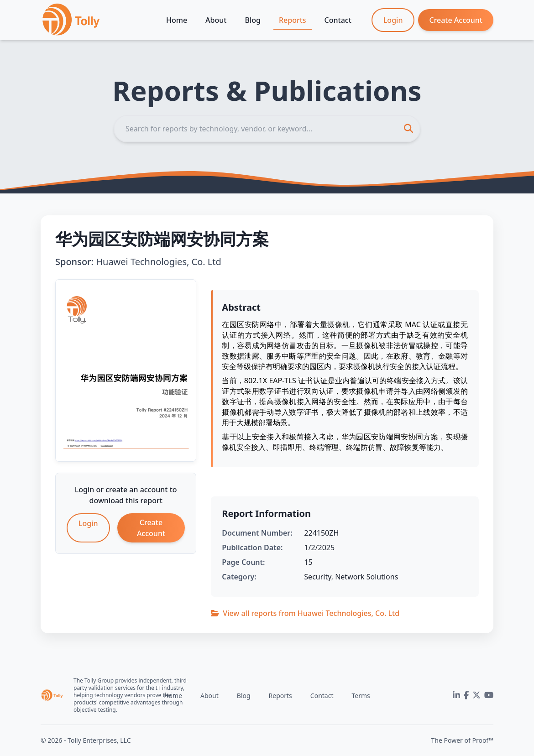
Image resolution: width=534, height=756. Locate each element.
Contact (338, 20)
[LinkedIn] (456, 695)
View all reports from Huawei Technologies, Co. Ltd (305, 613)
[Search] (267, 129)
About (216, 20)
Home (177, 20)
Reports (293, 20)
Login (393, 20)
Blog (252, 20)
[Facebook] (466, 695)
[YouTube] (489, 695)
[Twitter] (476, 695)
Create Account (456, 20)
